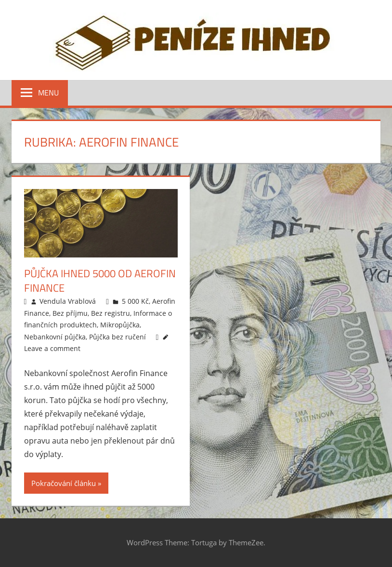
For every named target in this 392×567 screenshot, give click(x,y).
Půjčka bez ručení (118, 337)
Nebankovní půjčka (55, 337)
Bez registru (111, 313)
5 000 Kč (135, 301)
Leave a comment (52, 348)
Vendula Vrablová (68, 301)
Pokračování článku (64, 483)
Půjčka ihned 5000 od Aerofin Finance (100, 281)
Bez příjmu (70, 313)
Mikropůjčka (120, 325)
